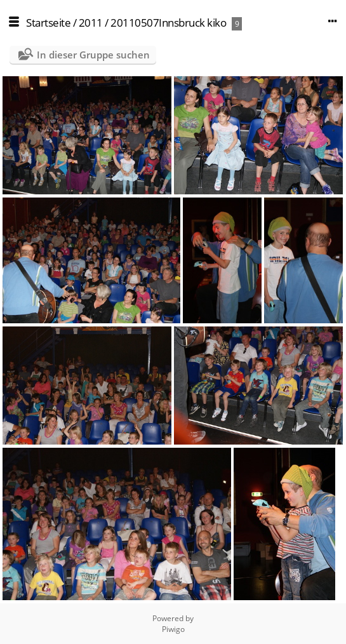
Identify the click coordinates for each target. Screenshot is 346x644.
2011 (91, 23)
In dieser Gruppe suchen (93, 55)
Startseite (48, 23)
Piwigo (173, 629)
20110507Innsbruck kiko (168, 23)
